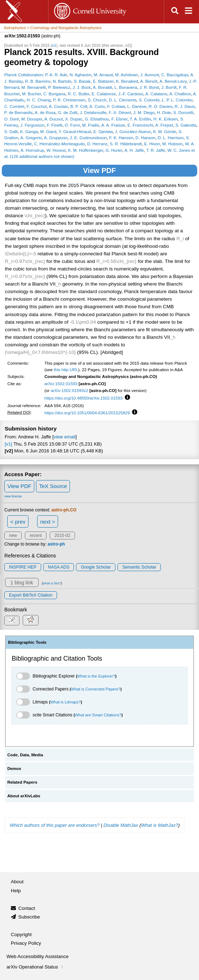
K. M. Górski (165, 131)
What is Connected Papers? (96, 689)
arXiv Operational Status (36, 967)
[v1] (8, 444)
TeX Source (53, 486)
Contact (27, 908)
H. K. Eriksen (166, 119)
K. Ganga (29, 131)
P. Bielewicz (59, 87)
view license (13, 496)
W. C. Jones (179, 150)
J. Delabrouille (93, 112)
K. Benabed (127, 81)
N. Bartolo (62, 81)
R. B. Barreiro (38, 81)
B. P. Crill (79, 106)
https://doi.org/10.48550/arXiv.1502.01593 (83, 398)
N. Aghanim (80, 75)
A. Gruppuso (56, 138)
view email (65, 437)
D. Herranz (97, 144)
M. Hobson (172, 144)
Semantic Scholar (139, 567)
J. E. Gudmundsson (88, 138)
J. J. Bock (82, 87)
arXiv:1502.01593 (61, 384)
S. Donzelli (183, 112)
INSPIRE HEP (23, 567)
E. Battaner (103, 81)
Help (16, 891)
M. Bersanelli (34, 87)
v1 (54, 45)
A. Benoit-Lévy (173, 81)
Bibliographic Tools (27, 642)
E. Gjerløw (103, 131)
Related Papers (22, 782)
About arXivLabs (24, 796)
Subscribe (29, 917)
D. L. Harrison (171, 138)
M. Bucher (31, 94)
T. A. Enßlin (140, 119)
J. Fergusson (32, 125)
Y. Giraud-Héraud (75, 131)
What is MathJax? (160, 825)
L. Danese (137, 106)
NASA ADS (59, 567)
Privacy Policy (26, 943)
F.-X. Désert (120, 112)
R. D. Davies (161, 106)
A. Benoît (149, 81)
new (13, 535)
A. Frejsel (164, 125)
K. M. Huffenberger (86, 150)
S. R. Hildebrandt (126, 144)
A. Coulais (58, 106)
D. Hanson (145, 138)
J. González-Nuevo (133, 131)
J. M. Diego (144, 112)
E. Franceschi (140, 125)
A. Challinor (180, 94)
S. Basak (82, 81)
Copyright (21, 935)
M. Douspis (32, 119)
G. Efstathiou (97, 119)
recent (36, 535)
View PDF (100, 170)
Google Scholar (96, 567)
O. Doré (12, 119)
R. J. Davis (185, 106)
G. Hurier (114, 150)
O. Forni (72, 125)
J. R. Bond (149, 87)
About (17, 882)
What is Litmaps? (66, 702)
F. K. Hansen (121, 138)
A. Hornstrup (32, 150)
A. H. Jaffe (134, 150)
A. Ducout (54, 119)
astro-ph (56, 544)
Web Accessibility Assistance (37, 956)
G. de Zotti (68, 112)
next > (47, 522)
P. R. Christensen (69, 100)
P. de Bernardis (19, 112)
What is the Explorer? (96, 676)
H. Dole (164, 112)
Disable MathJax (121, 825)
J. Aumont (150, 75)
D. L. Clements (123, 100)
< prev (18, 522)
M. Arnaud (103, 75)
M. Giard (48, 131)
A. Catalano (156, 94)
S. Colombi (149, 100)
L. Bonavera (126, 87)
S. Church (97, 100)
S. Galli (11, 131)
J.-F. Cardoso (131, 94)
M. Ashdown (127, 75)
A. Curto (97, 106)
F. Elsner (120, 119)
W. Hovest (56, 150)
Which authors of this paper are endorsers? (55, 825)
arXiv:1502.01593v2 (70, 390)
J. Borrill (169, 87)
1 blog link (22, 583)
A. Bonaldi (103, 87)
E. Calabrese (104, 94)
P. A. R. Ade (56, 75)
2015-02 (62, 535)
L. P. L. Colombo (177, 100)
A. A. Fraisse (113, 125)
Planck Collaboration (24, 75)
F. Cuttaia (116, 106)
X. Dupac (74, 119)
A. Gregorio (31, 138)
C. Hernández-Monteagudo (60, 144)
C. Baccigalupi (175, 75)
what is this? (52, 583)
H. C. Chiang (39, 100)
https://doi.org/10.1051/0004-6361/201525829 (87, 413)
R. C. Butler (79, 94)
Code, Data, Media (25, 755)
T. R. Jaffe (156, 150)
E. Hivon (152, 144)
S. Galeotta (186, 125)
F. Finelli (55, 125)
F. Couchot (37, 106)
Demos (14, 769)
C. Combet (14, 106)
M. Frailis (91, 125)
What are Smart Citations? (98, 715)
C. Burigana (54, 94)
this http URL (66, 370)
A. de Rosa (45, 112)
